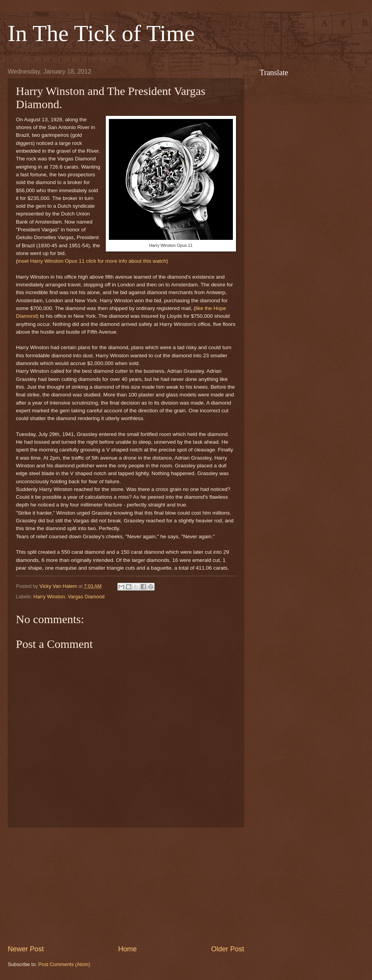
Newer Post (26, 949)
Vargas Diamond (86, 597)
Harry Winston (49, 597)
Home (127, 949)
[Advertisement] (126, 886)
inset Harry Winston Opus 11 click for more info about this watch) (93, 261)
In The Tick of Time (101, 33)
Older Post (228, 949)
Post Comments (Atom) (64, 964)
